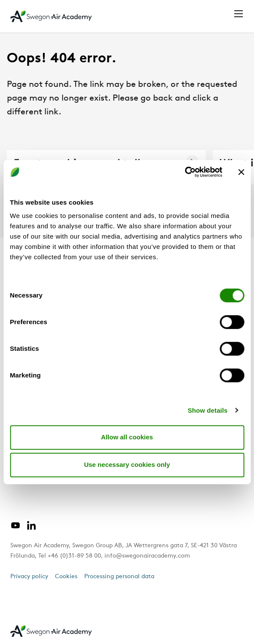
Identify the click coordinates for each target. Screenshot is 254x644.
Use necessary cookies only (127, 465)
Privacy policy (29, 577)
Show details (208, 410)
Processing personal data (119, 577)
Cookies (66, 577)
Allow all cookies (127, 437)
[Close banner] (241, 172)
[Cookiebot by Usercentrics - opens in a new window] (185, 172)
